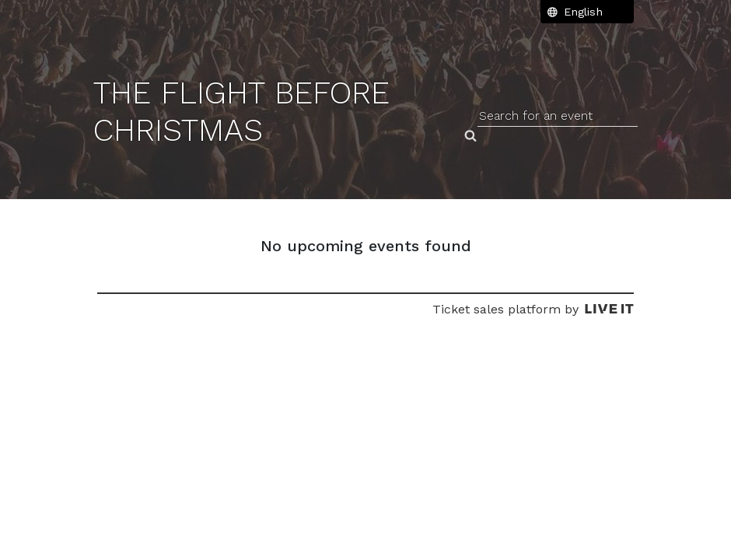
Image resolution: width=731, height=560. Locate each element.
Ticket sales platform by (533, 309)
